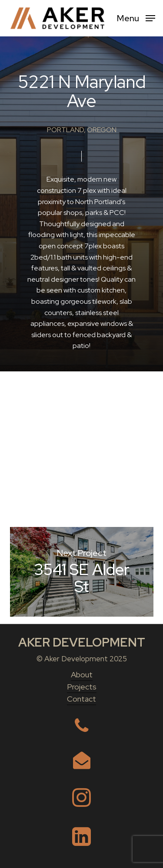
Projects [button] (82, 687)
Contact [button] (81, 699)
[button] (136, 18)
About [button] (82, 675)
